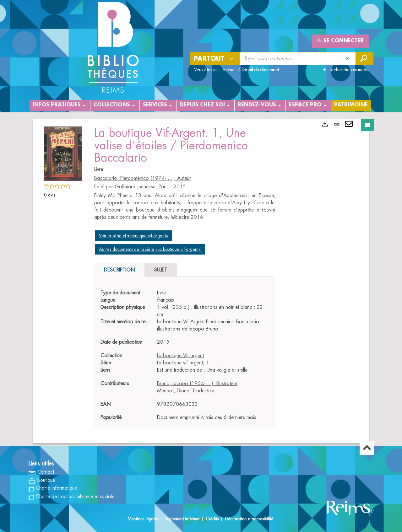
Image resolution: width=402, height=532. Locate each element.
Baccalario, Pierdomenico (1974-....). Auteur (143, 178)
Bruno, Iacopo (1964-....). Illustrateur (197, 384)
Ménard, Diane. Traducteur (186, 391)
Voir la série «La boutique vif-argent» (133, 236)
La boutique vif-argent (180, 363)
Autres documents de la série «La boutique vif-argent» (150, 249)
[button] (63, 153)
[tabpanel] (185, 355)
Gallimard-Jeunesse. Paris (142, 187)
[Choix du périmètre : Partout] (215, 59)
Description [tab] (119, 270)
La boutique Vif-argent (180, 356)
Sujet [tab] (161, 270)
